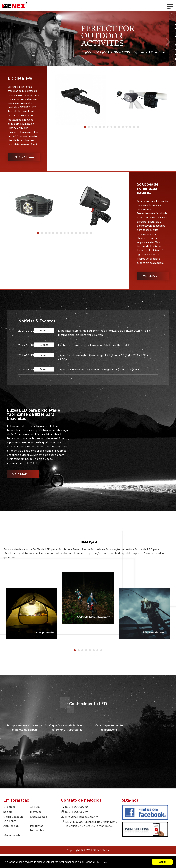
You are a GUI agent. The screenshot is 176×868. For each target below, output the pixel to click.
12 (126, 127)
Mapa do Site (12, 835)
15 (138, 127)
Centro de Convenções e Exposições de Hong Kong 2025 (95, 345)
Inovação (36, 812)
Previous (8, 41)
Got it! (162, 862)
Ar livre (35, 807)
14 (134, 127)
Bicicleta (9, 807)
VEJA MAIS (21, 157)
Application (11, 826)
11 (123, 127)
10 (119, 127)
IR (88, 747)
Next (168, 41)
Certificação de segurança (13, 819)
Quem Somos (39, 817)
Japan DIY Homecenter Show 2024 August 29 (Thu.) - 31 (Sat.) (98, 369)
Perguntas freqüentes (37, 828)
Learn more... (104, 862)
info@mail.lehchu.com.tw (82, 817)
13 (130, 127)
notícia (8, 812)
